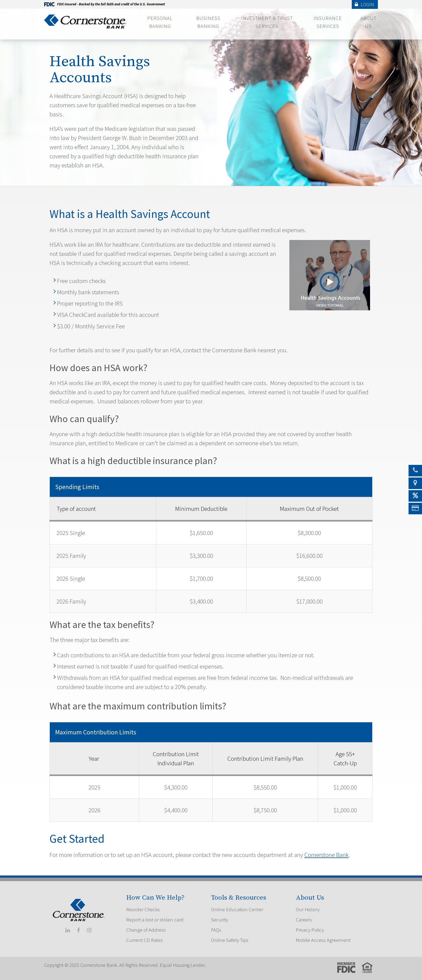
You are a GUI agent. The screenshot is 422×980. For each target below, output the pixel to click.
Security (219, 920)
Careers (304, 920)
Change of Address (146, 930)
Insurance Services (328, 22)
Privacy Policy (310, 930)
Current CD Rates (145, 940)
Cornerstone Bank (326, 855)
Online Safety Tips (230, 940)
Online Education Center (237, 909)
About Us (368, 22)
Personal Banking (160, 22)
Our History (308, 909)
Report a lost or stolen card (155, 920)
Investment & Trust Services (267, 22)
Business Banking (208, 22)
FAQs (216, 930)
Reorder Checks (143, 909)
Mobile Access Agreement (323, 940)
